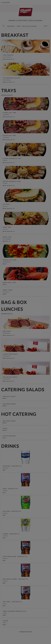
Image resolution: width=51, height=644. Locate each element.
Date (14, 312)
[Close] (39, 305)
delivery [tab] (15, 304)
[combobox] (26, 328)
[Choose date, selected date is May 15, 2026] (26, 313)
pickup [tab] (24, 304)
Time (14, 318)
